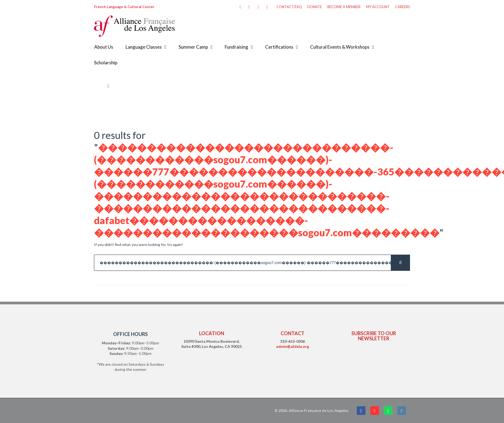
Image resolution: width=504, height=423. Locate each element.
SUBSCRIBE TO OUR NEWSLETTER (374, 336)
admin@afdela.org (293, 346)
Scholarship (106, 63)
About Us (104, 47)
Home (99, 86)
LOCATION (212, 333)
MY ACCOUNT (378, 7)
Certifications (279, 47)
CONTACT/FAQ (289, 7)
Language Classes (144, 47)
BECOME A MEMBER (344, 7)
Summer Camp (193, 47)
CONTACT (293, 333)
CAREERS (403, 7)
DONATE (315, 7)
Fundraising (236, 47)
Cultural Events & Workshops (340, 47)
